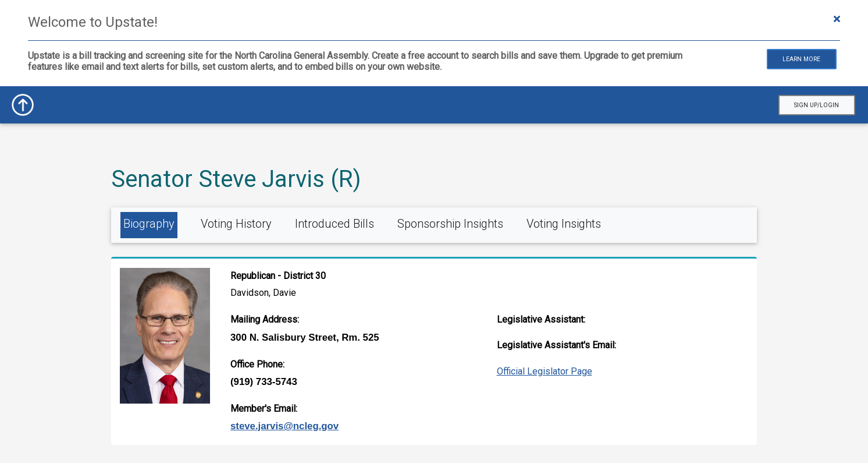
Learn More (801, 59)
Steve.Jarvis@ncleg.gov (284, 426)
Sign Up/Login (817, 105)
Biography (149, 224)
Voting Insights (564, 224)
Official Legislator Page (545, 371)
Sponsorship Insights (450, 224)
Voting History (236, 224)
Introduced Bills (335, 224)
